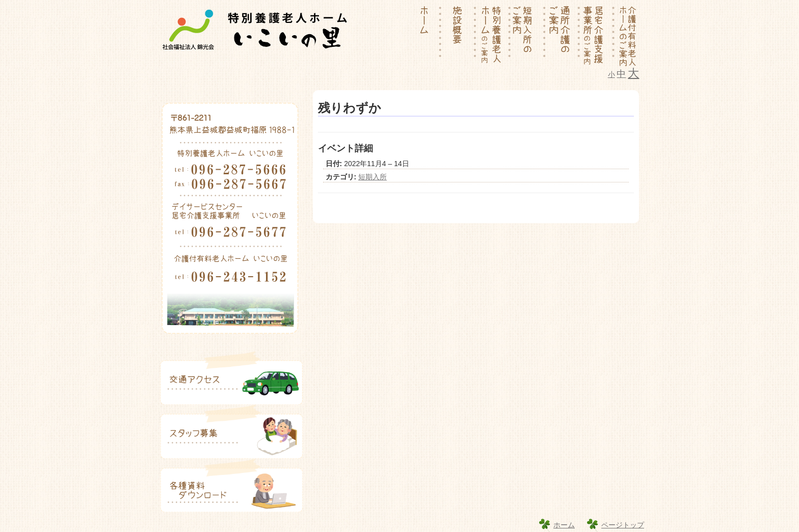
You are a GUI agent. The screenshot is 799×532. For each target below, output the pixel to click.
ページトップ (623, 525)
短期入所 (372, 177)
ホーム (564, 525)
